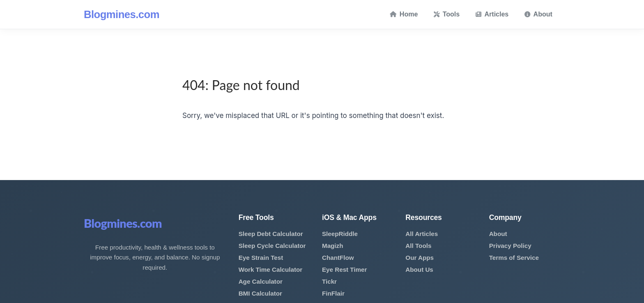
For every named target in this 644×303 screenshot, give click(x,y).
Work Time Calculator (271, 269)
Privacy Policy (510, 246)
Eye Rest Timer (344, 269)
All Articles (422, 234)
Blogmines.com (122, 14)
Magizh (332, 246)
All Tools (418, 246)
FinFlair (333, 293)
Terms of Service (514, 258)
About (538, 14)
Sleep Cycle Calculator (272, 246)
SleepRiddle (340, 234)
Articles (492, 14)
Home (404, 14)
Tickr (329, 281)
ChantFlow (338, 258)
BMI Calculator (260, 293)
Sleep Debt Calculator (271, 234)
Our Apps (420, 258)
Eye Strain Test (261, 258)
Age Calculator (261, 281)
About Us (419, 269)
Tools (447, 14)
